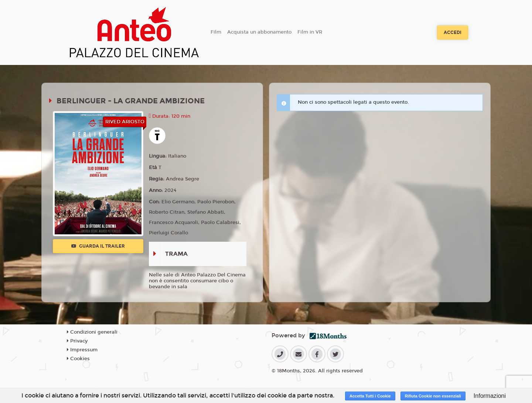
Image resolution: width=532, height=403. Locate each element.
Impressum (82, 350)
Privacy (77, 341)
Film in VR (310, 32)
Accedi (453, 32)
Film (216, 32)
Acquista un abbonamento (259, 32)
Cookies (78, 359)
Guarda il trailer (98, 246)
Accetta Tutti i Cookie (370, 396)
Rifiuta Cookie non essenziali (433, 396)
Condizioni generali (92, 332)
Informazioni (490, 396)
